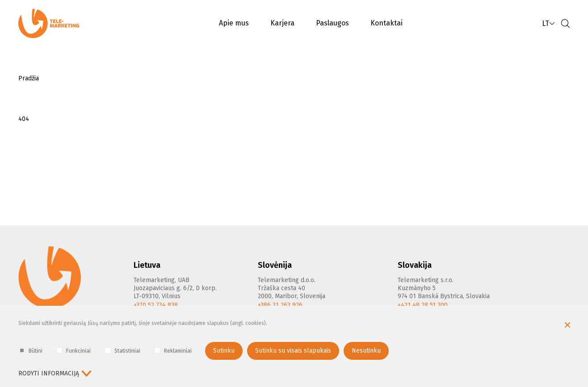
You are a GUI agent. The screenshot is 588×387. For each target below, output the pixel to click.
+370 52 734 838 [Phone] (156, 305)
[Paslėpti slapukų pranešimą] (567, 326)
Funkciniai (73, 351)
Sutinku (224, 351)
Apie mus (234, 23)
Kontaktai (386, 23)
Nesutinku (366, 351)
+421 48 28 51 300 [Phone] (423, 305)
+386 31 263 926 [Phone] (280, 305)
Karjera (282, 23)
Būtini (31, 351)
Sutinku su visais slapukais (293, 351)
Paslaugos (332, 23)
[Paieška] (565, 23)
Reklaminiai (173, 351)
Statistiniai (122, 351)
